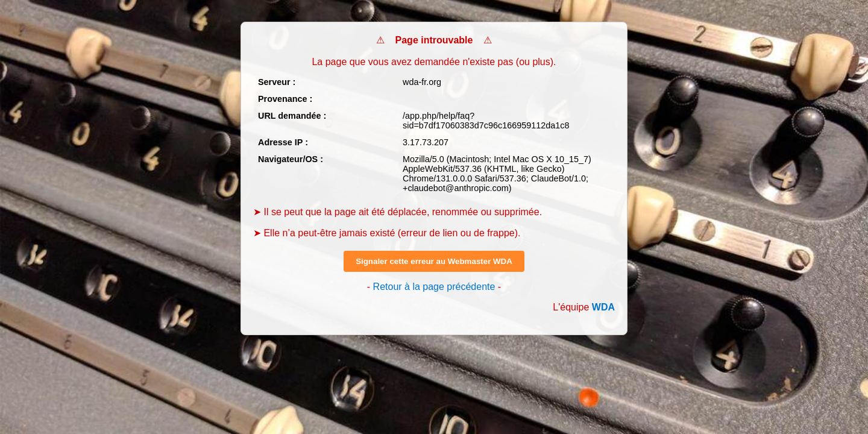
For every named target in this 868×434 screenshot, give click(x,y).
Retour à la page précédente (434, 287)
